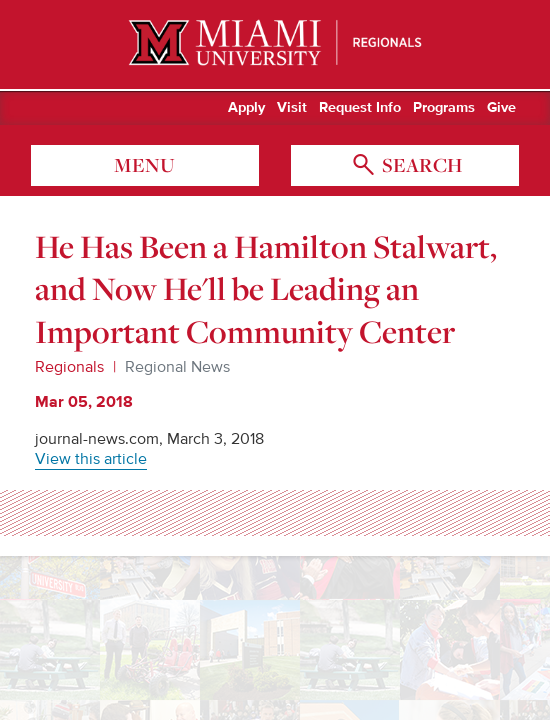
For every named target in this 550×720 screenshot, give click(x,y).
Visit (292, 108)
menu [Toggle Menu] (144, 165)
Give (501, 108)
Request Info (360, 108)
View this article (91, 459)
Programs (444, 108)
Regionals (69, 367)
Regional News (177, 367)
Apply (246, 108)
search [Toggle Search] (420, 165)
